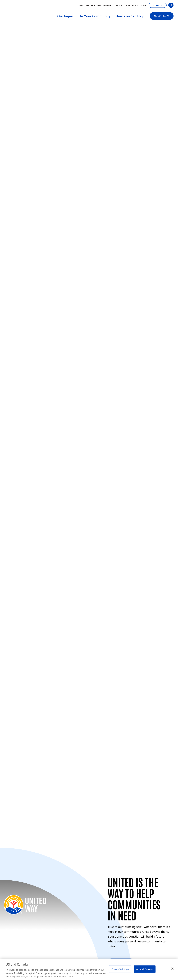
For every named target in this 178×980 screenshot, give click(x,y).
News (119, 5)
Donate (158, 5)
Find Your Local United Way (94, 5)
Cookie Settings (120, 969)
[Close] (172, 969)
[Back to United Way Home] (25, 905)
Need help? (162, 16)
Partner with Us (136, 5)
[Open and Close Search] (171, 5)
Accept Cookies (145, 969)
